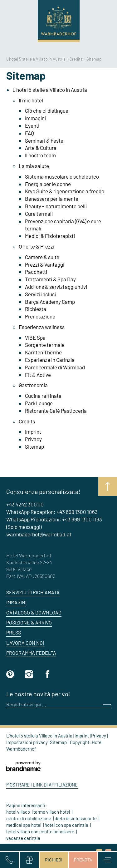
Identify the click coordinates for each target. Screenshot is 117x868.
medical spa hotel (24, 825)
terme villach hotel (52, 812)
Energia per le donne (48, 184)
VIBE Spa (35, 338)
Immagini (35, 118)
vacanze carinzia (23, 838)
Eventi (32, 126)
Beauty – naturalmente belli (56, 206)
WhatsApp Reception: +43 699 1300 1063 (52, 512)
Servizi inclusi (40, 294)
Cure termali (39, 214)
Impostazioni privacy (27, 742)
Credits (76, 59)
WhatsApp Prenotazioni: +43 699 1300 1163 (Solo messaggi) (54, 523)
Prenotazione (40, 316)
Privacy (33, 439)
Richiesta (36, 309)
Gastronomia (33, 385)
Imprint (33, 432)
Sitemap (34, 446)
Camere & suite (42, 257)
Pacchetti (36, 272)
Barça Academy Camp (50, 302)
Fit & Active (38, 375)
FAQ (29, 133)
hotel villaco (19, 812)
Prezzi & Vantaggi (45, 264)
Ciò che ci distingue (47, 111)
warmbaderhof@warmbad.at (39, 534)
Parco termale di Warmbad (55, 367)
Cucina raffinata (43, 396)
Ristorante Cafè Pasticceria (56, 411)
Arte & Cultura (41, 148)
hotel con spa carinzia (67, 825)
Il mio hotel (31, 100)
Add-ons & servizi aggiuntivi (56, 287)
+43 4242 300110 (25, 504)
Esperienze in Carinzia (50, 360)
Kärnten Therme (43, 352)
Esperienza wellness (42, 327)
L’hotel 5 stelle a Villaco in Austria (36, 59)
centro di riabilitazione (29, 818)
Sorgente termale (45, 345)
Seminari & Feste (44, 141)
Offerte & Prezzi (37, 246)
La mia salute (34, 166)
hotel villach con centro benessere (41, 831)
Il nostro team (40, 155)
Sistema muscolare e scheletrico (62, 176)
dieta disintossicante (76, 818)
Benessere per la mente (52, 199)
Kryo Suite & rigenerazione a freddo (65, 191)
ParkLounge (39, 403)
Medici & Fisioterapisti (50, 236)
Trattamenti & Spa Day (50, 279)
